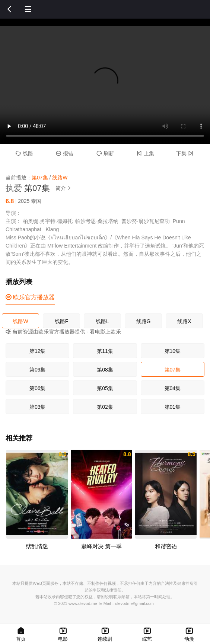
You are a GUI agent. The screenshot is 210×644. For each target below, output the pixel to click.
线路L (102, 321)
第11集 (105, 351)
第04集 (173, 388)
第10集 (173, 351)
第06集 (38, 388)
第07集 (173, 370)
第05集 (105, 388)
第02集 (105, 407)
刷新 (105, 153)
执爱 (14, 188)
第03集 (38, 407)
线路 (24, 153)
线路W (20, 321)
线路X (184, 321)
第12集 (38, 351)
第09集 (38, 370)
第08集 (105, 370)
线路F (62, 321)
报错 (65, 153)
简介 (64, 188)
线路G (144, 321)
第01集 (173, 407)
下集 (186, 153)
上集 (145, 153)
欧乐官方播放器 (30, 297)
